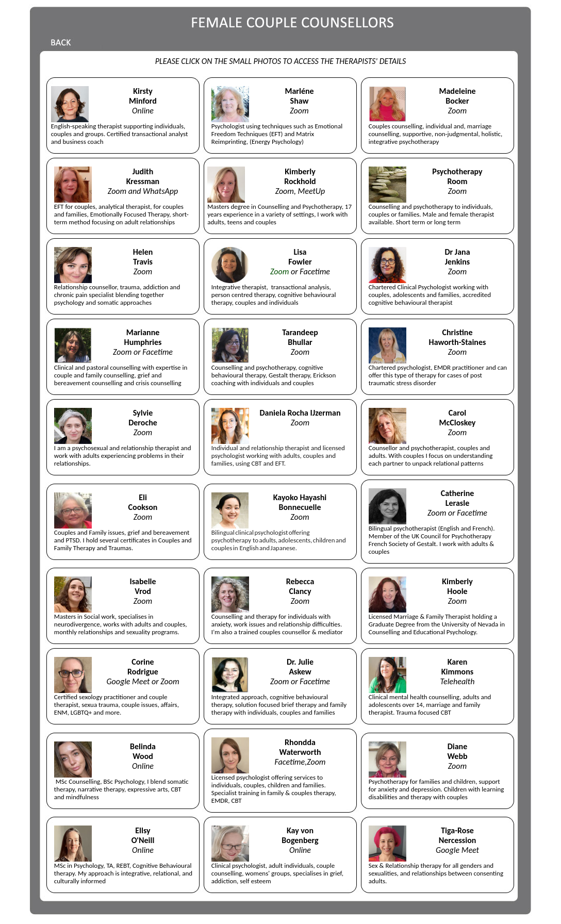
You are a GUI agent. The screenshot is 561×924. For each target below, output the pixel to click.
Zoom (279, 271)
